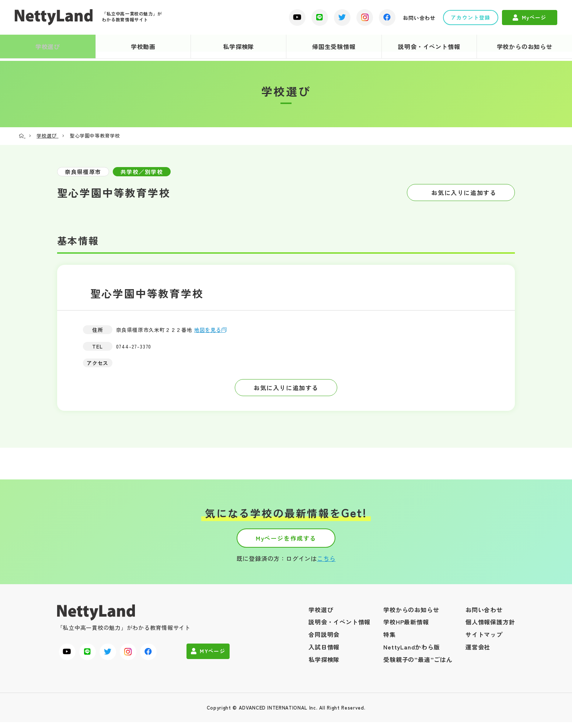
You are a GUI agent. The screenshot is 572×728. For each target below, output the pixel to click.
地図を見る (212, 330)
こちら (326, 564)
